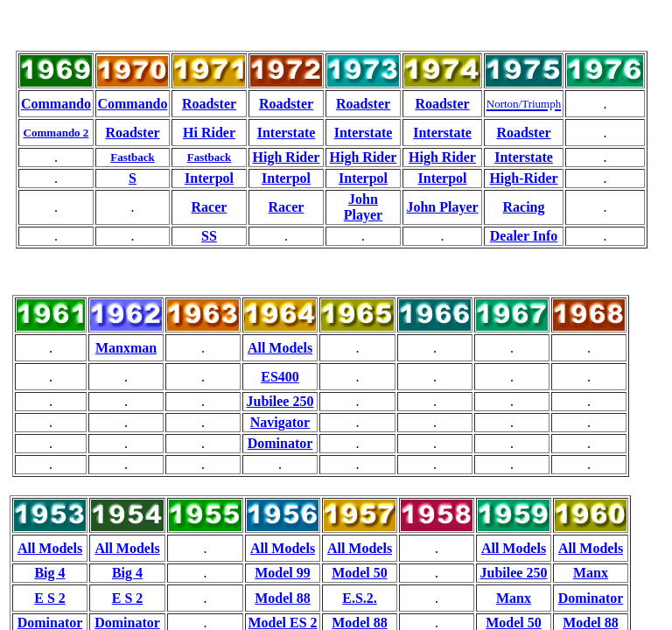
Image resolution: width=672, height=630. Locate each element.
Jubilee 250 (280, 401)
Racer (210, 207)
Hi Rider (209, 133)
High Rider (287, 157)
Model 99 (283, 573)
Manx (591, 573)
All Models (280, 348)
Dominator (280, 443)
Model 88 (283, 598)
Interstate (287, 133)
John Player (363, 207)
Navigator (280, 422)
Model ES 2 (282, 623)
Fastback (133, 157)
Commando (56, 104)
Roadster (209, 104)
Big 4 (49, 573)
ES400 (280, 377)
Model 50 (360, 573)
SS (209, 236)
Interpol (209, 178)
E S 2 (50, 598)
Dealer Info (524, 236)
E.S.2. (360, 598)
